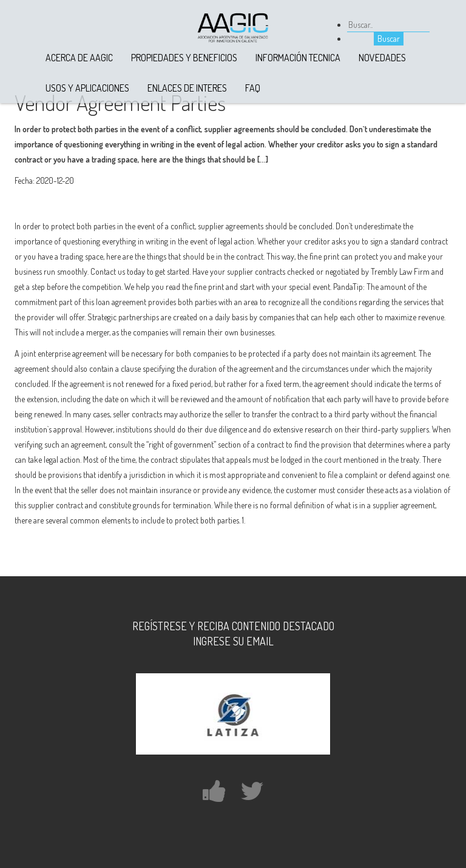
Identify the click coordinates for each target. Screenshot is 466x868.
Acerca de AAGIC (79, 58)
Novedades (382, 58)
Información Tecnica (298, 58)
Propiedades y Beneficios (184, 58)
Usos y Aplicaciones (87, 88)
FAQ (253, 88)
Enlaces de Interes (187, 88)
